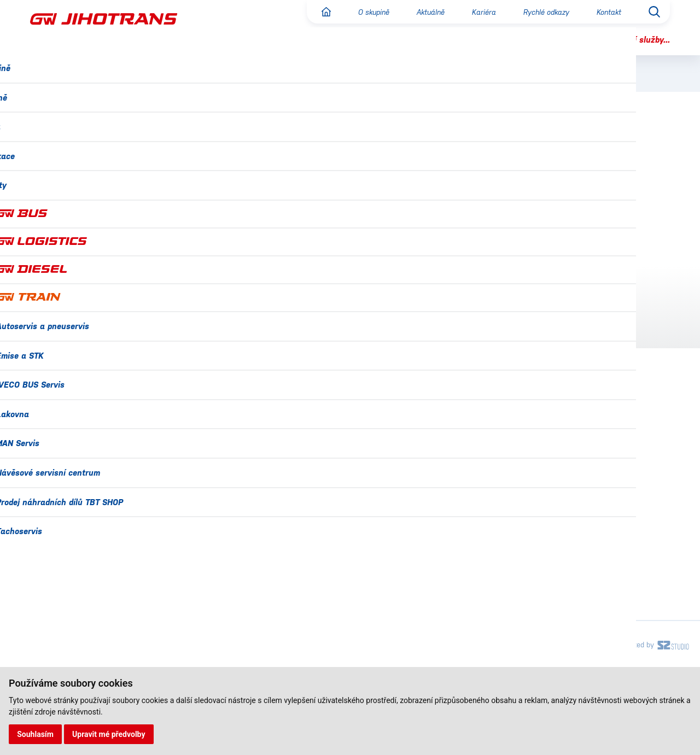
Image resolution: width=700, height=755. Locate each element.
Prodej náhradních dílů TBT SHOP (541, 648)
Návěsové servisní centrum (528, 624)
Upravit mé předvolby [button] (110, 734)
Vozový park (79, 243)
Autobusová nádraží (98, 288)
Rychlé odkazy (542, 12)
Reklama (70, 265)
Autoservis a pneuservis (522, 503)
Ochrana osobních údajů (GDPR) (95, 624)
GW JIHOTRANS (275, 164)
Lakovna (491, 575)
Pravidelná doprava (97, 184)
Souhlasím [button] (36, 734)
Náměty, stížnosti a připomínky (97, 318)
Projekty (47, 648)
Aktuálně (422, 12)
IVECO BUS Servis (509, 551)
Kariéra (477, 12)
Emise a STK (499, 527)
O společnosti (82, 161)
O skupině (362, 12)
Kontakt (608, 12)
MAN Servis (496, 599)
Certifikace (53, 576)
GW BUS (325, 164)
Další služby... (642, 40)
